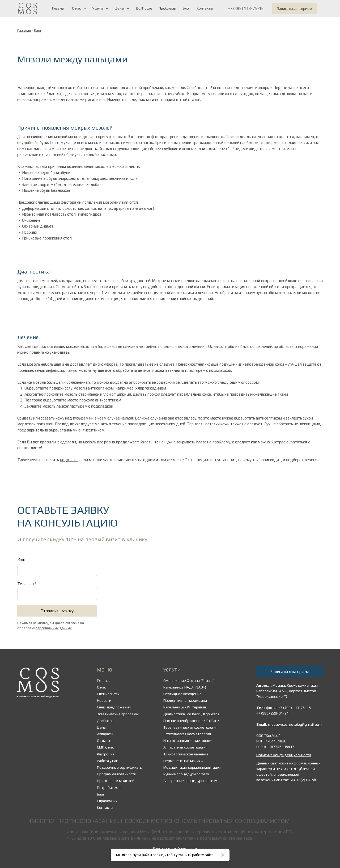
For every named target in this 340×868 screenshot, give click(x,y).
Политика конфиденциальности (284, 755)
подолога (69, 460)
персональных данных (54, 628)
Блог (38, 31)
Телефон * (27, 583)
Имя (21, 559)
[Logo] (27, 8)
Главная (24, 31)
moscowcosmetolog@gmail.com (295, 724)
